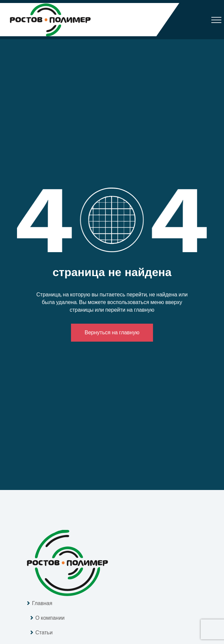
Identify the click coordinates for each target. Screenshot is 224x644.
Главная (42, 603)
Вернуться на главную (112, 332)
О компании (50, 618)
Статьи (44, 633)
